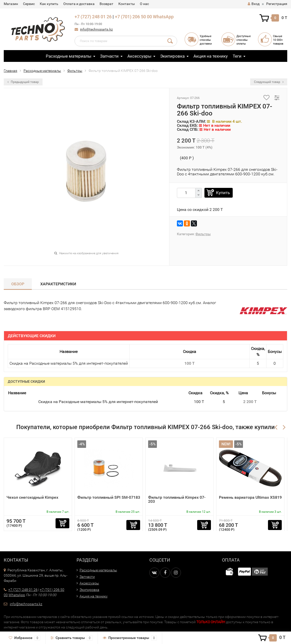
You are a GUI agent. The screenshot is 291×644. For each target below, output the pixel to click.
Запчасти (109, 56)
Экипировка (172, 56)
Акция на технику (211, 56)
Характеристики (58, 284)
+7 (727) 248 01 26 (93, 17)
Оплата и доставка (79, 4)
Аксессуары (139, 56)
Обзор (18, 284)
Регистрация (277, 4)
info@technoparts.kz (96, 29)
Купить (223, 193)
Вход (254, 4)
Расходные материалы (69, 56)
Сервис (29, 4)
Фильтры (75, 71)
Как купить (49, 4)
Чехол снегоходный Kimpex (32, 497)
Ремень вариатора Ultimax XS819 (250, 497)
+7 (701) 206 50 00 (133, 17)
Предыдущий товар (23, 82)
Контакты (127, 4)
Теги (237, 56)
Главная (11, 71)
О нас (144, 4)
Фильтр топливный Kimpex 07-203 (177, 499)
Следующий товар (269, 82)
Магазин (11, 4)
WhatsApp (163, 17)
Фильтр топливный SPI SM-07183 (109, 497)
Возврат (106, 4)
